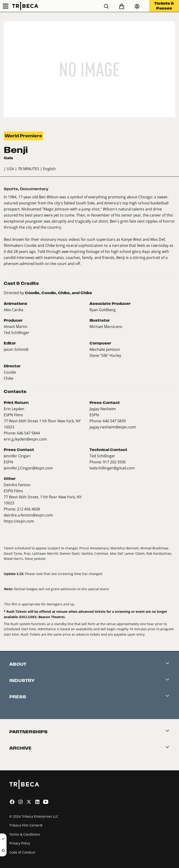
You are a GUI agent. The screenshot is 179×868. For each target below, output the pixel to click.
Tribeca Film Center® (26, 825)
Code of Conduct (22, 852)
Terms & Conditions (25, 834)
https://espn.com (19, 521)
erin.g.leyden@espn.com (25, 439)
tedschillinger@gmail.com (112, 468)
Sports (11, 189)
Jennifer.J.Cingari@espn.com (28, 468)
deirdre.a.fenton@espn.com (28, 515)
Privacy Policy (20, 843)
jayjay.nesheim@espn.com (113, 427)
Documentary (34, 189)
